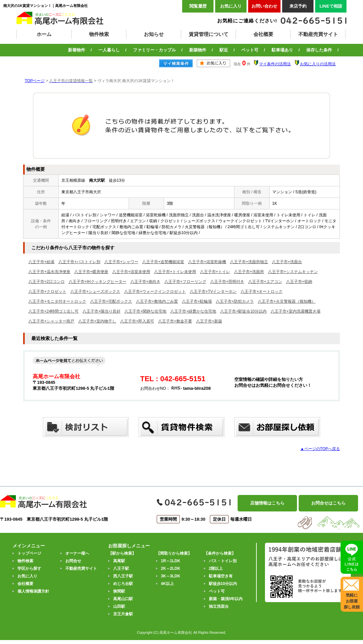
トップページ (29, 553)
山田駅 (119, 606)
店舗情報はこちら (267, 503)
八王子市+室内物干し (97, 321)
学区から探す (29, 568)
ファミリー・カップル (154, 50)
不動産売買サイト (318, 34)
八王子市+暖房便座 (91, 272)
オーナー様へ (77, 553)
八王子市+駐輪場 (197, 301)
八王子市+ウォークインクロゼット (155, 291)
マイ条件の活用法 (275, 64)
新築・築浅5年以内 (226, 599)
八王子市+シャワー (121, 262)
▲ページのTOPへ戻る (320, 449)
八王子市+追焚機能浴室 (163, 262)
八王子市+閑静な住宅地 (145, 311)
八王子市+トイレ (215, 272)
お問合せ (73, 561)
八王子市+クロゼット (47, 291)
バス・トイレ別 (223, 561)
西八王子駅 (123, 576)
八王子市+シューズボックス (95, 291)
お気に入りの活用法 (318, 64)
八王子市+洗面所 (249, 272)
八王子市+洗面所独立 (249, 262)
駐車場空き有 (221, 576)
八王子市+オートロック (262, 291)
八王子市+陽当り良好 (101, 311)
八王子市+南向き (145, 282)
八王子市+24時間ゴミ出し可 (53, 311)
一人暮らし (109, 50)
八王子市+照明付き (227, 282)
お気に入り (231, 6)
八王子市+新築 (209, 321)
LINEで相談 (331, 6)
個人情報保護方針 (33, 591)
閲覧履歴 (198, 6)
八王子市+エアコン (265, 282)
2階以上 (216, 568)
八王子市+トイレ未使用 (175, 272)
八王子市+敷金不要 (175, 321)
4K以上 (167, 584)
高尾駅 (119, 561)
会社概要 (263, 34)
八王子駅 (121, 568)
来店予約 (298, 6)
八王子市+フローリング (185, 282)
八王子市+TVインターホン (213, 291)
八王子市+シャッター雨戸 (51, 321)
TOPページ (35, 81)
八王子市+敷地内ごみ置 (157, 301)
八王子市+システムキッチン (293, 272)
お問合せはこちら (328, 503)
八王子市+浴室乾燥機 (207, 262)
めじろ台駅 (123, 584)
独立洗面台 (219, 606)
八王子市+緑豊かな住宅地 (193, 311)
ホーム (44, 34)
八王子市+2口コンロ (47, 282)
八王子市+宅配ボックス (111, 301)
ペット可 (250, 50)
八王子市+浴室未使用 (131, 272)
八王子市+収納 (299, 282)
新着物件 (77, 50)
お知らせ (154, 34)
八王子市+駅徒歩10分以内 (243, 311)
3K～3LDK (171, 576)
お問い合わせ (264, 6)
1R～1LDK (171, 561)
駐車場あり (282, 50)
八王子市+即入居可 (137, 321)
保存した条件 (319, 50)
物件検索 (99, 34)
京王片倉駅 (123, 614)
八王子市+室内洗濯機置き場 (296, 311)
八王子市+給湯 (41, 262)
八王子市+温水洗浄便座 (49, 272)
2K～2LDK (171, 568)
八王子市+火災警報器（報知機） (287, 301)
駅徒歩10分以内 (223, 584)
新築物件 (198, 50)
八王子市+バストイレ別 (79, 262)
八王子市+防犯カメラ (235, 301)
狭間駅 (119, 591)
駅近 (224, 50)
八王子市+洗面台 (287, 262)
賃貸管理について (209, 34)
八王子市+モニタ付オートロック (57, 301)
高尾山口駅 (123, 599)
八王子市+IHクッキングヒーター (98, 282)
